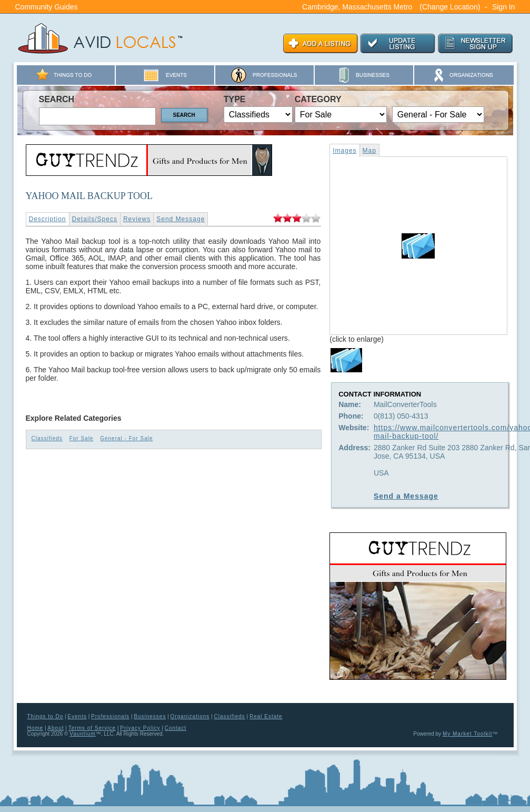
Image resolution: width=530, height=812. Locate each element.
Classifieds (47, 438)
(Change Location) (450, 7)
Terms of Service (92, 728)
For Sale (82, 438)
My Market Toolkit (468, 734)
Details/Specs (95, 219)
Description (48, 219)
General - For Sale (126, 438)
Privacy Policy (140, 728)
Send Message (181, 219)
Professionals (110, 716)
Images (344, 151)
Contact (176, 728)
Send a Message (406, 496)
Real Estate (266, 716)
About (56, 728)
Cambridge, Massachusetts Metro (357, 7)
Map (369, 151)
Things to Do (46, 716)
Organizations (190, 716)
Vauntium (83, 734)
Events (77, 716)
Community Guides (47, 7)
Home (36, 728)
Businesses (150, 716)
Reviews (137, 219)
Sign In (504, 7)
